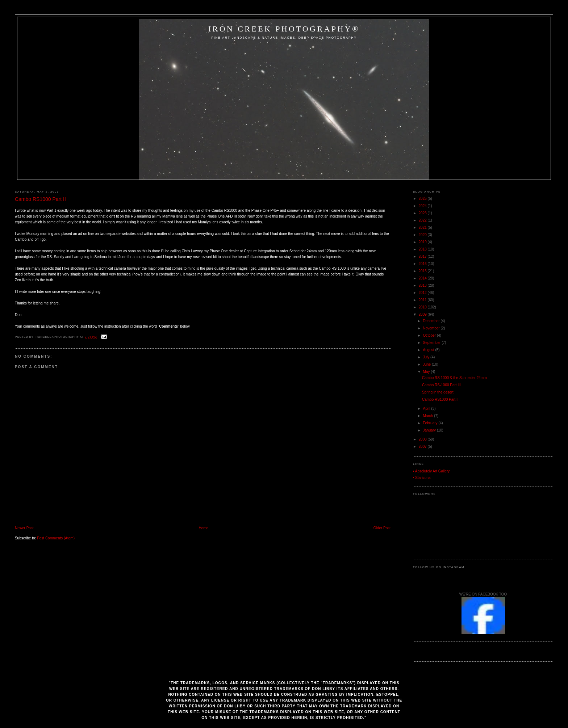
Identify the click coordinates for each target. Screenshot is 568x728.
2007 (423, 447)
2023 (423, 213)
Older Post (382, 528)
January (430, 430)
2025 (423, 199)
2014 (423, 278)
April (427, 409)
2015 (423, 271)
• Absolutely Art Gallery (431, 471)
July (427, 357)
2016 (423, 264)
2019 (423, 242)
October (430, 335)
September (433, 343)
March (429, 416)
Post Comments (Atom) (56, 538)
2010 (423, 307)
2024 (423, 206)
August (429, 350)
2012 (423, 293)
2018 (423, 249)
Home (203, 528)
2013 (423, 285)
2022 (423, 220)
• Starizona (422, 478)
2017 (423, 256)
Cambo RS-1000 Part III (441, 385)
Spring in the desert (438, 392)
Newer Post (24, 528)
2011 (423, 300)
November (432, 328)
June (427, 364)
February (431, 423)
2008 (423, 439)
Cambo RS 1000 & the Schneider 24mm (454, 378)
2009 (423, 314)
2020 (423, 235)
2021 (423, 228)
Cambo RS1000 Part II (40, 199)
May (427, 372)
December (432, 321)
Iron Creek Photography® (284, 29)
